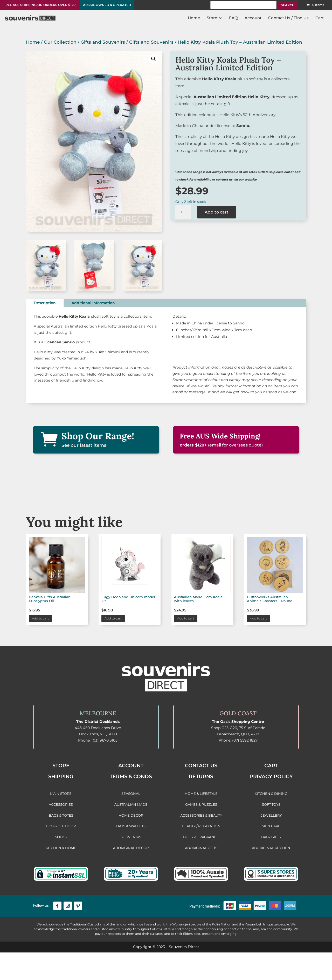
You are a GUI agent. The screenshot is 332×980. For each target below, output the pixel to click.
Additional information (93, 303)
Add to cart (217, 212)
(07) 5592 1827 (245, 740)
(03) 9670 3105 (105, 740)
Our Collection (60, 42)
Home (33, 42)
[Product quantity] (183, 212)
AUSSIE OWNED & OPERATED (107, 5)
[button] (154, 59)
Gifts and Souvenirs (103, 42)
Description (45, 303)
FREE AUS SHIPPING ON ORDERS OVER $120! (40, 5)
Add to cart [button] (40, 618)
